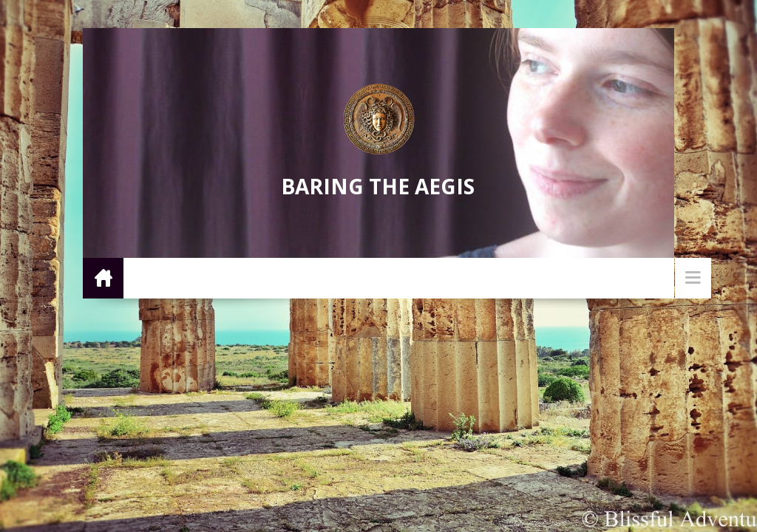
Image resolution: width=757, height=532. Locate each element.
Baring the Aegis (378, 186)
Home (103, 277)
